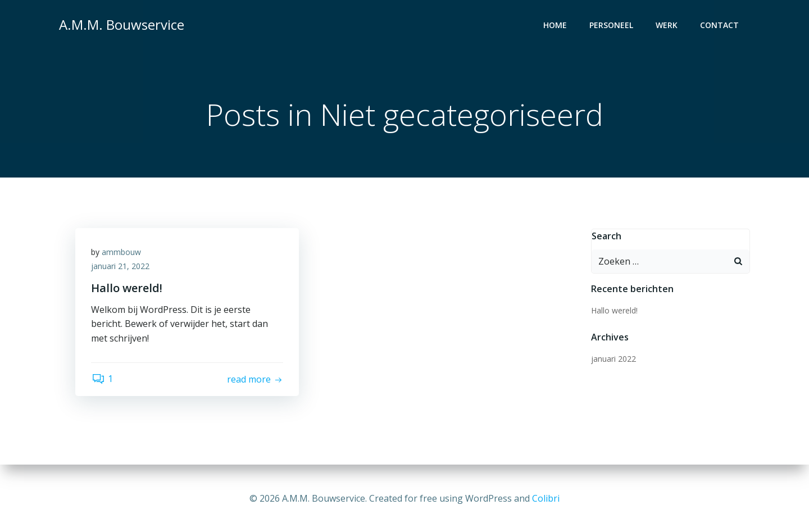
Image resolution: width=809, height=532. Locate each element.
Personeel (612, 26)
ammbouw (122, 253)
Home (556, 26)
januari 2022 (613, 359)
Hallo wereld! (614, 310)
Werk (667, 26)
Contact (720, 26)
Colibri (546, 498)
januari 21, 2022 (121, 268)
